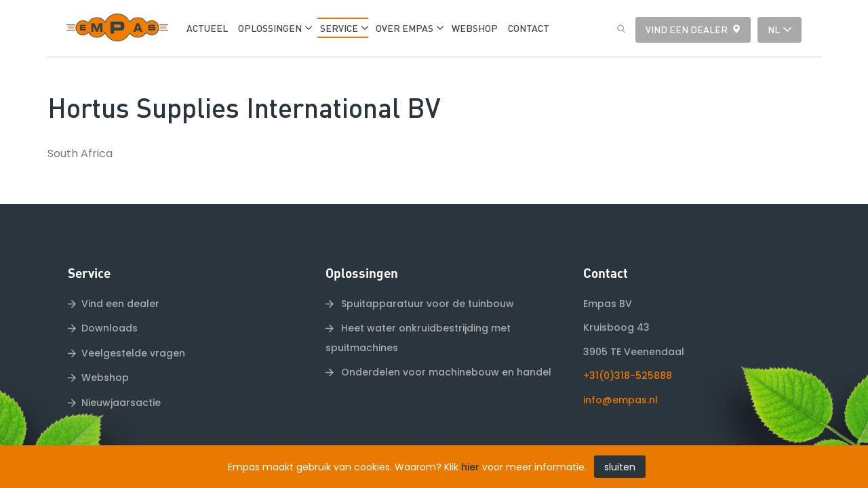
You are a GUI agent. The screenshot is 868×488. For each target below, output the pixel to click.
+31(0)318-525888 (628, 347)
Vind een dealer (687, 29)
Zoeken (618, 29)
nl (774, 29)
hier (470, 467)
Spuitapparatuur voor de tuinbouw (426, 274)
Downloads (110, 300)
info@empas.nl (620, 371)
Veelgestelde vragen (133, 324)
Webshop (105, 349)
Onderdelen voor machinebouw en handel (445, 343)
